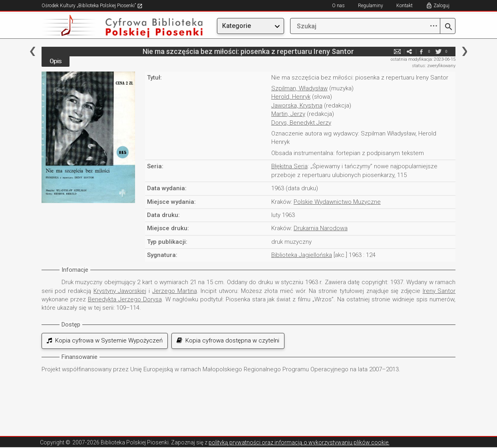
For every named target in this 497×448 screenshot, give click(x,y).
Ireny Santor (439, 291)
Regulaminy (371, 6)
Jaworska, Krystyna (297, 106)
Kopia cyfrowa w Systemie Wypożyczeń (105, 340)
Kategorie (237, 26)
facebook (421, 51)
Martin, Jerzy (288, 114)
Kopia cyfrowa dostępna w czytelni (228, 340)
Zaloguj (441, 6)
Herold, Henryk (291, 97)
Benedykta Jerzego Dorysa (125, 299)
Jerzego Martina (175, 291)
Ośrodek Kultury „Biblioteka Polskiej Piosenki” (92, 6)
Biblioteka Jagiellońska (302, 255)
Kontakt (405, 6)
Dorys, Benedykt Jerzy (301, 123)
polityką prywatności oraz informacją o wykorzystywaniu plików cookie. (299, 442)
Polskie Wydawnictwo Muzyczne (337, 202)
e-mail (397, 51)
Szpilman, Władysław (299, 88)
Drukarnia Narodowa (321, 228)
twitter (438, 51)
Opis (56, 61)
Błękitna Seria (289, 166)
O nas (338, 6)
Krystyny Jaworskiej (120, 291)
